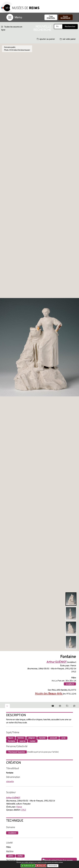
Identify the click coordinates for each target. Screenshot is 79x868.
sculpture (70, 684)
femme (21, 738)
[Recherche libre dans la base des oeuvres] (58, 27)
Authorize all (28, 866)
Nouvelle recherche (42, 28)
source (22, 741)
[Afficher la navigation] (10, 17)
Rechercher (70, 27)
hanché (42, 738)
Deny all (42, 866)
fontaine (12, 741)
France (19, 807)
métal (20, 856)
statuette (10, 782)
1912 (24, 810)
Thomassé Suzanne (16, 752)
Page (51, 17)
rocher (33, 741)
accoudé (53, 738)
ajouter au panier (46, 39)
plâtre (11, 856)
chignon (32, 738)
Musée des (49, 694)
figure (11, 738)
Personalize (53, 866)
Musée (65, 17)
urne (63, 738)
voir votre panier (68, 39)
